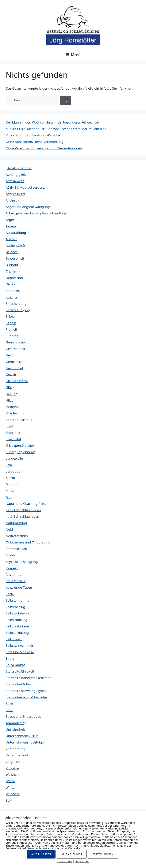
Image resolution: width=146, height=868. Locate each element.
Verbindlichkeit (17, 755)
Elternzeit (13, 291)
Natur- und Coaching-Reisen (27, 504)
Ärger (10, 220)
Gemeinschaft (16, 362)
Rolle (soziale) (16, 581)
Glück (10, 387)
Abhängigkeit (16, 174)
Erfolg (10, 316)
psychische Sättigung (22, 562)
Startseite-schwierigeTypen (26, 691)
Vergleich (13, 762)
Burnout (12, 265)
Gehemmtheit (16, 342)
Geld (9, 355)
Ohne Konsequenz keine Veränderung (35, 142)
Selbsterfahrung (18, 613)
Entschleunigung (18, 310)
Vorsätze (12, 768)
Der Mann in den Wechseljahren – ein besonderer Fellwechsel (52, 122)
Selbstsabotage (17, 626)
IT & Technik (15, 413)
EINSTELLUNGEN (103, 854)
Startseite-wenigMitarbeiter (27, 697)
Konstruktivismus (19, 420)
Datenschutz (65, 861)
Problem (12, 555)
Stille (9, 704)
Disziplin (12, 284)
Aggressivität (16, 194)
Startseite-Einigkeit (20, 671)
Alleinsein (13, 200)
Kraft (9, 426)
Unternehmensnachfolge (25, 742)
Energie (12, 297)
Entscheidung (16, 304)
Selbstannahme (17, 600)
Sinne (10, 658)
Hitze (10, 400)
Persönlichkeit (16, 549)
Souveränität (15, 665)
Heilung (12, 394)
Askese (11, 226)
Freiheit (11, 329)
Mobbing (13, 484)
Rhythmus (13, 575)
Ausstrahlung (16, 233)
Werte (10, 781)
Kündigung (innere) (20, 452)
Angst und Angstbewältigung (28, 207)
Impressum (82, 861)
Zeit (9, 800)
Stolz (9, 710)
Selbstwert (14, 639)
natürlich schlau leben (22, 516)
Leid (9, 465)
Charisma (13, 271)
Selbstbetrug (15, 607)
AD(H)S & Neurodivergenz (25, 187)
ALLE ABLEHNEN (72, 854)
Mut (9, 497)
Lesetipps (13, 471)
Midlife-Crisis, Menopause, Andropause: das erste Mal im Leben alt (56, 129)
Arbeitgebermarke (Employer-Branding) (36, 213)
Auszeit (11, 239)
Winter (11, 787)
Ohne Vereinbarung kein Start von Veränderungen (44, 148)
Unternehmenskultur (22, 736)
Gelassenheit (15, 349)
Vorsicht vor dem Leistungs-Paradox (33, 135)
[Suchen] (65, 100)
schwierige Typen (19, 587)
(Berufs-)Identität (19, 168)
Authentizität (15, 245)
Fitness (11, 323)
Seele (10, 594)
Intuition (12, 407)
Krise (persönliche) (20, 445)
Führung (12, 336)
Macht (10, 478)
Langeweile (14, 458)
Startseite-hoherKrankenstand (29, 678)
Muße (10, 491)
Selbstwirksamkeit (19, 645)
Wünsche (13, 794)
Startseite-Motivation (22, 684)
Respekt (12, 568)
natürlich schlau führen (23, 510)
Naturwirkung (16, 523)
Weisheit (12, 775)
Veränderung (16, 749)
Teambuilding (16, 723)
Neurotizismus (17, 536)
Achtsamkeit (15, 181)
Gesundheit (14, 368)
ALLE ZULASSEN (41, 854)
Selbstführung (16, 620)
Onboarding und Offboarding (28, 542)
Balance (12, 252)
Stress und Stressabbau (23, 716)
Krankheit (13, 433)
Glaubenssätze (17, 381)
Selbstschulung (17, 633)
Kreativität (13, 439)
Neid (9, 529)
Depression (14, 278)
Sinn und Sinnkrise (20, 652)
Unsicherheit (15, 729)
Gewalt (11, 375)
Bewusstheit (15, 258)
